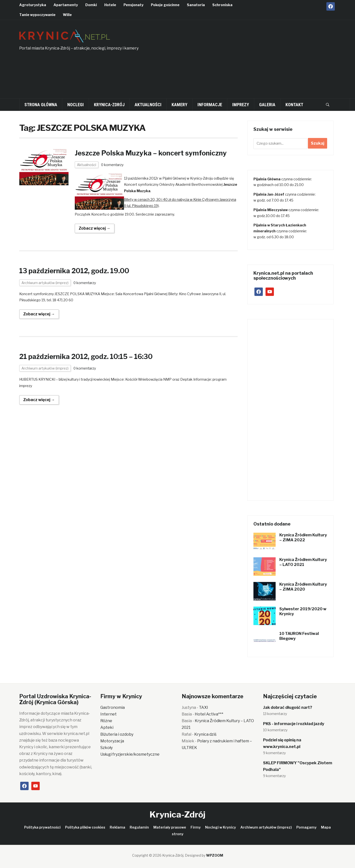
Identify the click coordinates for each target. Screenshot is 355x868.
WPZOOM (215, 855)
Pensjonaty (133, 5)
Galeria (267, 105)
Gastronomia (113, 707)
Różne (106, 721)
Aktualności (148, 105)
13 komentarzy (275, 714)
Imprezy (241, 105)
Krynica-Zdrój (109, 105)
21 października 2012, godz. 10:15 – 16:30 (88, 357)
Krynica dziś (205, 734)
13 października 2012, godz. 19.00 (76, 271)
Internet (108, 714)
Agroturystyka (33, 5)
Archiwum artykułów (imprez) (45, 282)
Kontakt (294, 105)
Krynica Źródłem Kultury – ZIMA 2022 (303, 538)
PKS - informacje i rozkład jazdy (294, 724)
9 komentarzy (274, 753)
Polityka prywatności (42, 827)
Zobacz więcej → (95, 228)
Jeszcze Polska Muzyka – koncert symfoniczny (153, 153)
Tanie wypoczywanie (37, 15)
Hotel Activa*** (209, 714)
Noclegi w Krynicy (221, 827)
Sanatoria (196, 5)
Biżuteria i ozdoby (117, 734)
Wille (67, 15)
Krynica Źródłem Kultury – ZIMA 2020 (303, 587)
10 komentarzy (275, 730)
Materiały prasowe (170, 827)
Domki (91, 5)
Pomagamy (306, 827)
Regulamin (139, 827)
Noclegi (76, 105)
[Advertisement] (271, 62)
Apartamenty (66, 5)
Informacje (210, 105)
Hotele (110, 5)
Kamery (179, 105)
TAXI (204, 707)
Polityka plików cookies (85, 827)
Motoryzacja (112, 741)
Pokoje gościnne (165, 5)
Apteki (107, 727)
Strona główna (41, 105)
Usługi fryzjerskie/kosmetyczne (130, 754)
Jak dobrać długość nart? (288, 707)
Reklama (117, 827)
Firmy (196, 827)
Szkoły (106, 748)
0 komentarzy (113, 165)
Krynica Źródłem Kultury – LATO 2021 (303, 562)
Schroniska (222, 5)
